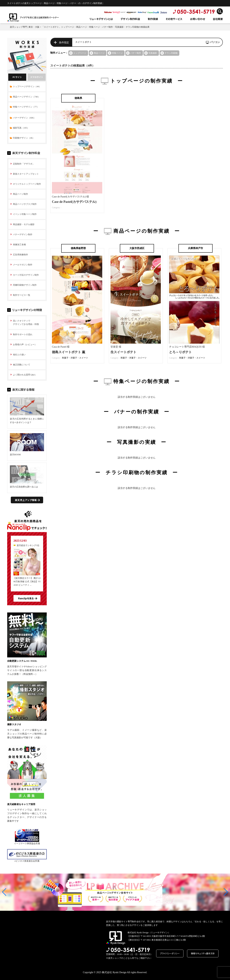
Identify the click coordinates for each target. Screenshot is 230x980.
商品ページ (99, 53)
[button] (4, 892)
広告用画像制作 (20, 255)
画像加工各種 (19, 245)
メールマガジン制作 (23, 265)
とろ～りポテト (180, 352)
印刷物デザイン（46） (24, 138)
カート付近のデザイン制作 (26, 275)
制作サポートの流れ (23, 334)
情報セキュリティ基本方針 (203, 953)
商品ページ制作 (20, 194)
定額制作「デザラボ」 (24, 164)
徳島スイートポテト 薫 (69, 352)
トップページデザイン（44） (27, 86)
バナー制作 (136, 53)
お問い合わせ (198, 19)
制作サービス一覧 (22, 295)
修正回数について (22, 365)
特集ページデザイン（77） (26, 107)
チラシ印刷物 (171, 53)
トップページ (80, 53)
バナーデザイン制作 (23, 234)
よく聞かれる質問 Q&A (24, 375)
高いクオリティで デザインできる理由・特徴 (26, 323)
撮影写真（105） (21, 128)
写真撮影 (153, 53)
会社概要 (218, 19)
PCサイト (17, 77)
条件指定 (64, 43)
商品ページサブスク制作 (25, 204)
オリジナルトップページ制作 (27, 184)
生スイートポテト (123, 352)
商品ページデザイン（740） (26, 97)
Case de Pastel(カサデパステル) (74, 202)
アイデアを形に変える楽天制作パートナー (39, 17)
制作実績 (153, 19)
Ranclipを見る (26, 598)
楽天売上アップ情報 (26, 500)
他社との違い (19, 355)
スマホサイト (37, 77)
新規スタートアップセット (26, 174)
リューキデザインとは (101, 19)
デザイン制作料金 (130, 19)
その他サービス (174, 19)
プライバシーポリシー (170, 953)
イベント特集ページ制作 (25, 214)
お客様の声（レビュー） (25, 345)
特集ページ (117, 53)
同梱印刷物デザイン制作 (25, 285)
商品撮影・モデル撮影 (24, 224)
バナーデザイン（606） (24, 118)
